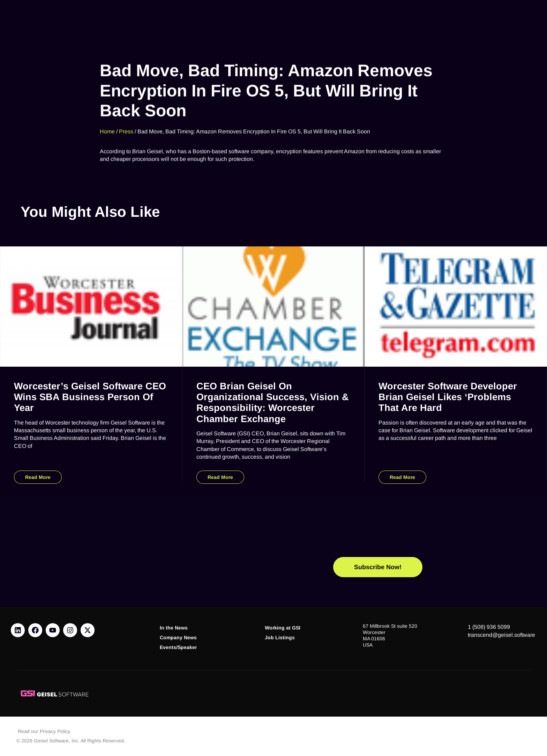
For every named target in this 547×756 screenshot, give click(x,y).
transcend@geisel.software (501, 635)
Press (126, 125)
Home (107, 125)
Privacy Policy (55, 731)
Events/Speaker (178, 647)
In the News (174, 628)
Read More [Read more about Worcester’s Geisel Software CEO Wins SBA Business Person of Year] (38, 477)
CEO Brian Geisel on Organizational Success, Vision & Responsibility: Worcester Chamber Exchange (273, 402)
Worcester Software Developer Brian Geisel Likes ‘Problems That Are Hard (448, 397)
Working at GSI (283, 628)
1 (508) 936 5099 (489, 627)
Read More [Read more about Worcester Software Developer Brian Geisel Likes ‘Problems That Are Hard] (402, 477)
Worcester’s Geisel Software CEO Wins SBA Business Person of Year (90, 397)
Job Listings (280, 638)
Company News (178, 638)
